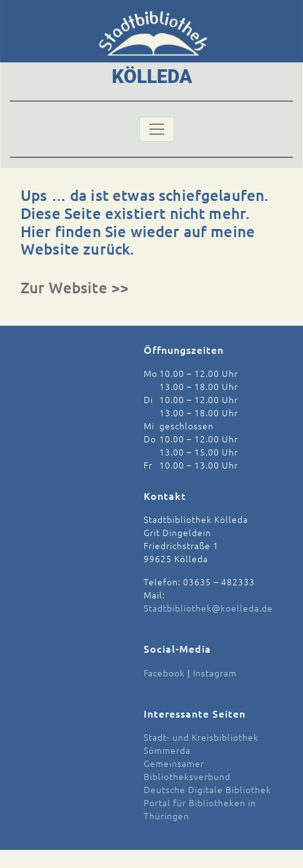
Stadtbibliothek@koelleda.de (208, 608)
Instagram (215, 673)
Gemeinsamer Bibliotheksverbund (187, 770)
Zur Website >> (75, 287)
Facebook (164, 673)
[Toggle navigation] (157, 129)
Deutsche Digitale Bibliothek (207, 789)
